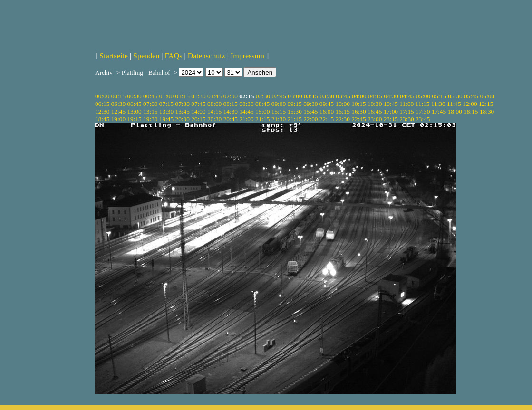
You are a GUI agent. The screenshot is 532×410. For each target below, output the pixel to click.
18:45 (102, 119)
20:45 (231, 119)
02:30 (263, 96)
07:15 (166, 104)
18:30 (487, 111)
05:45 (471, 96)
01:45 (214, 96)
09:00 (279, 104)
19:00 (118, 119)
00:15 (118, 96)
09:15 (294, 104)
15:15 (279, 111)
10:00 (343, 104)
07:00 (150, 104)
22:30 (343, 119)
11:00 (406, 104)
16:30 (358, 111)
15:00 (262, 111)
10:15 (358, 104)
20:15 (198, 119)
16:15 (343, 111)
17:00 (391, 111)
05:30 (455, 96)
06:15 (102, 104)
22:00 (310, 119)
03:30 (327, 96)
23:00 (375, 119)
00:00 (102, 96)
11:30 (438, 104)
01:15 (183, 96)
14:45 (246, 111)
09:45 (327, 104)
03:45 (343, 96)
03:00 (295, 96)
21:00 (246, 119)
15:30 (294, 111)
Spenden (146, 56)
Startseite (114, 56)
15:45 (310, 111)
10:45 (391, 104)
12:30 (102, 111)
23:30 (406, 119)
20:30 (214, 119)
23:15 (391, 119)
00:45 (150, 96)
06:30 (118, 104)
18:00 (455, 111)
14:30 (231, 111)
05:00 (423, 96)
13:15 (150, 111)
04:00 (359, 96)
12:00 (470, 104)
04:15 (375, 96)
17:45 (439, 111)
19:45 (166, 119)
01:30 (198, 96)
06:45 (134, 104)
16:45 (375, 111)
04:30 (391, 96)
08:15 (231, 104)
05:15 (439, 96)
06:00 (487, 96)
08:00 (214, 104)
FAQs (173, 56)
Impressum (247, 56)
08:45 (262, 104)
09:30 (310, 104)
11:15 (423, 104)
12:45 (118, 111)
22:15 (327, 119)
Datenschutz (207, 56)
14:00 (198, 111)
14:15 (214, 111)
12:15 (486, 104)
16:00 (327, 111)
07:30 (183, 104)
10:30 (375, 104)
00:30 (134, 96)
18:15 (471, 111)
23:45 (423, 119)
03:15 (311, 96)
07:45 (198, 104)
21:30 (279, 119)
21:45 (294, 119)
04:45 (407, 96)
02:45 (279, 96)
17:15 (406, 111)
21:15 (262, 119)
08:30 (246, 104)
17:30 (423, 111)
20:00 (183, 119)
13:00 (134, 111)
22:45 (358, 119)
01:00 (166, 96)
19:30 (150, 119)
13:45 (183, 111)
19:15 (134, 119)
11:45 (454, 104)
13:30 (166, 111)
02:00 (231, 96)
